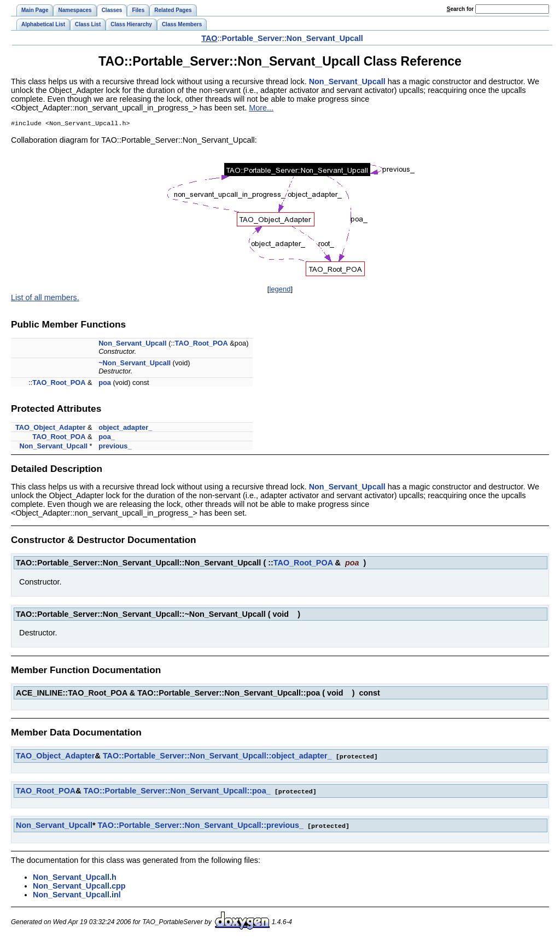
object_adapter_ (125, 428)
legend (280, 290)
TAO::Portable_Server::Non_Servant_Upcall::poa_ (177, 791)
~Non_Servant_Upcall (135, 364)
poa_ (107, 438)
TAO (209, 38)
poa (105, 384)
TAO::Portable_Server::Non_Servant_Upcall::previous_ (201, 825)
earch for (460, 9)
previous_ (115, 447)
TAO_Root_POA (202, 344)
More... (261, 108)
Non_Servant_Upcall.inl (77, 894)
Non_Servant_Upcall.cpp (79, 885)
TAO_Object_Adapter (50, 428)
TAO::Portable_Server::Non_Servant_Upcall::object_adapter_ (217, 757)
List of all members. (45, 299)
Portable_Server (252, 38)
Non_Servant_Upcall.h (75, 877)
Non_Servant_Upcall (325, 38)
